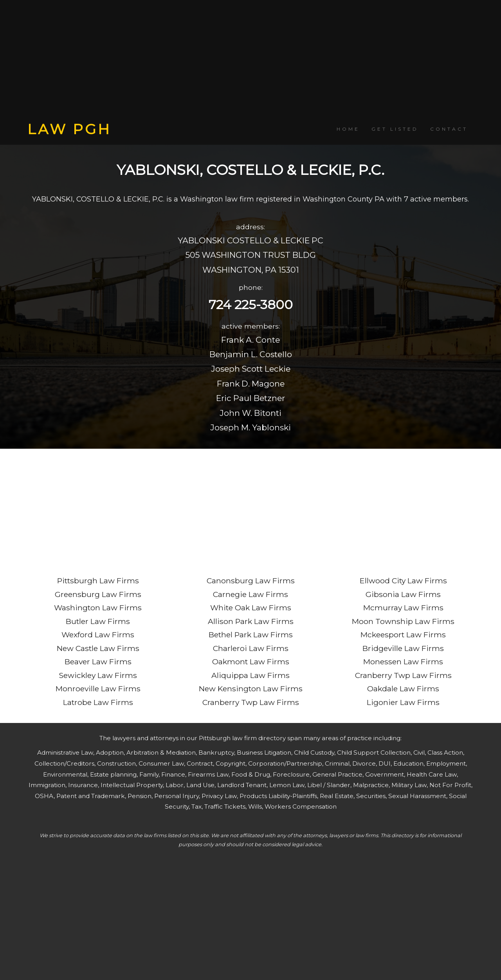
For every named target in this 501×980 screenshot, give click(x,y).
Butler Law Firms (98, 621)
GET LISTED (395, 129)
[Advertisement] (250, 61)
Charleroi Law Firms (251, 648)
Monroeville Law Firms (98, 689)
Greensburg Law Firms (98, 594)
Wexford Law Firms (98, 635)
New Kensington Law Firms (251, 689)
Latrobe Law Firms (98, 702)
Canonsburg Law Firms (251, 581)
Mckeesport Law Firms (403, 635)
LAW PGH (69, 129)
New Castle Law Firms (98, 648)
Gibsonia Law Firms (403, 594)
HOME (348, 129)
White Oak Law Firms (251, 608)
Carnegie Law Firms (250, 594)
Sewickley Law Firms (98, 675)
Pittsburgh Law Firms (98, 581)
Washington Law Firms (98, 608)
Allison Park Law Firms (251, 621)
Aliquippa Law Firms (250, 675)
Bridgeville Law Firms (403, 648)
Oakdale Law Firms (403, 689)
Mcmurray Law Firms (403, 608)
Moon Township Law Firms (403, 621)
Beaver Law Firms (98, 662)
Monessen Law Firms (403, 662)
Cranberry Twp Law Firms (251, 702)
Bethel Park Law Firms (251, 635)
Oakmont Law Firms (251, 662)
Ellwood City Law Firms (403, 581)
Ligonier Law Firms (403, 702)
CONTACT (449, 129)
